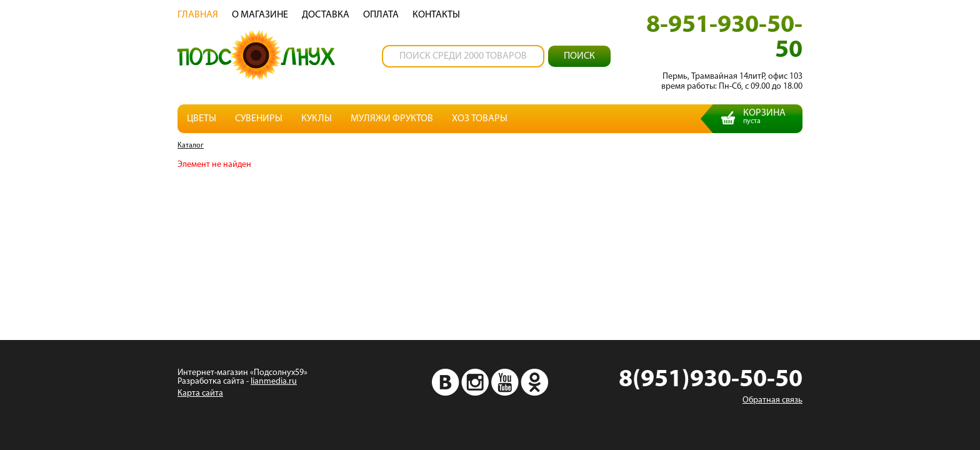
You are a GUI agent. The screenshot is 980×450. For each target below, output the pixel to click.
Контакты (436, 15)
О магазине (260, 15)
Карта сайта (200, 393)
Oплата (381, 15)
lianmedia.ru (274, 382)
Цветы (202, 119)
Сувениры (259, 119)
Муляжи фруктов (392, 119)
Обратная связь (772, 400)
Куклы (317, 119)
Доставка (326, 15)
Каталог (191, 146)
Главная (198, 15)
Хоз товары (480, 119)
